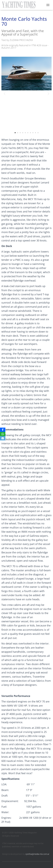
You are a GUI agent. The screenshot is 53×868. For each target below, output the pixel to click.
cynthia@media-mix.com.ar (37, 854)
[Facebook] (3, 430)
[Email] (3, 438)
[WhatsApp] (3, 434)
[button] (5, 94)
